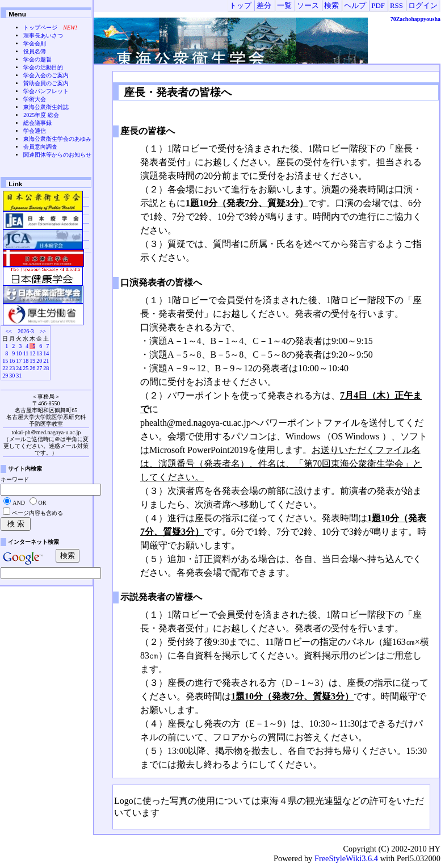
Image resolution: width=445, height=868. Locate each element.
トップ (240, 6)
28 (46, 368)
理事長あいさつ (43, 35)
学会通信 (35, 131)
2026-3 (26, 331)
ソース (308, 6)
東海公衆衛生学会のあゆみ (57, 139)
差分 (264, 6)
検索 (331, 6)
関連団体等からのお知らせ (57, 155)
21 (46, 361)
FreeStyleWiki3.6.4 (346, 858)
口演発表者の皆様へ (161, 282)
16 (12, 361)
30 (12, 376)
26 (32, 368)
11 (26, 353)
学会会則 (35, 43)
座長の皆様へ (148, 131)
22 (5, 368)
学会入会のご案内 (46, 75)
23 (12, 368)
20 (39, 361)
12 (32, 353)
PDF (378, 6)
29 (5, 376)
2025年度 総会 (41, 115)
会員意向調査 (40, 147)
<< (9, 331)
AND (19, 503)
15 (5, 361)
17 (19, 361)
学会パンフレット (46, 91)
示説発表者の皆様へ (161, 597)
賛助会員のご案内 (46, 83)
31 (19, 376)
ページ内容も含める (37, 513)
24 (19, 368)
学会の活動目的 (43, 67)
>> (43, 331)
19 (32, 361)
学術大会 (35, 99)
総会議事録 (37, 123)
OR (43, 503)
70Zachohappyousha (415, 19)
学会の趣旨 (37, 59)
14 (46, 353)
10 (19, 353)
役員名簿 (35, 51)
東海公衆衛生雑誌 (46, 107)
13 (39, 353)
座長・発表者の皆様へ (176, 92)
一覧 (284, 6)
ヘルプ (355, 6)
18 (26, 361)
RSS (396, 6)
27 (39, 368)
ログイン (423, 6)
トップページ (40, 28)
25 (26, 368)
